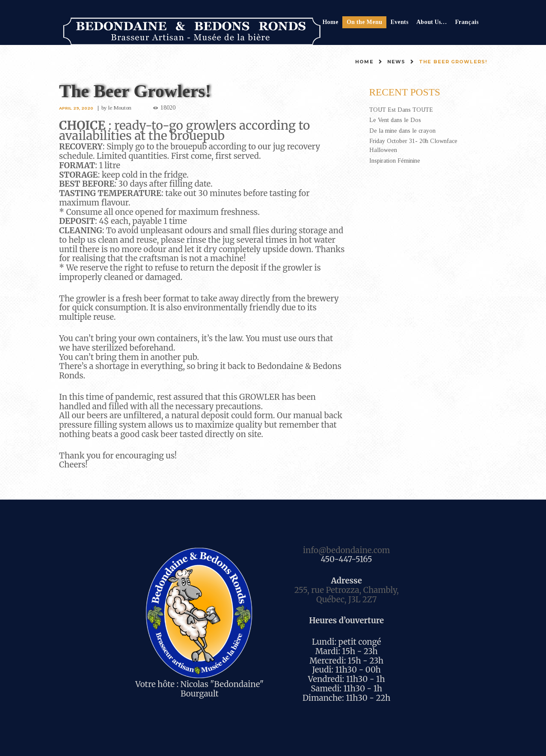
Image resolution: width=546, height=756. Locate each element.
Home (331, 22)
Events (399, 22)
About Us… (432, 22)
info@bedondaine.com (346, 550)
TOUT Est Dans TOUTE (401, 110)
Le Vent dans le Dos (395, 120)
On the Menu (364, 22)
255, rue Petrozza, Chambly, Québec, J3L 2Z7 (347, 595)
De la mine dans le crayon (402, 131)
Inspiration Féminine (395, 161)
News (396, 62)
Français (467, 22)
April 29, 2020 (76, 108)
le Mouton (120, 108)
